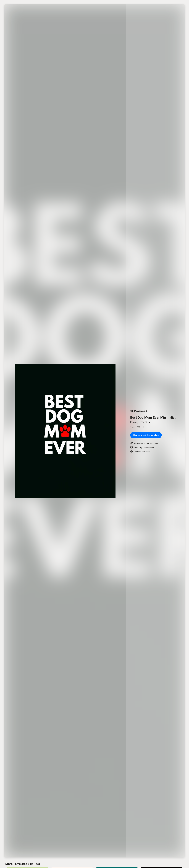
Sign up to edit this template (146, 435)
